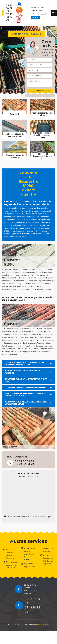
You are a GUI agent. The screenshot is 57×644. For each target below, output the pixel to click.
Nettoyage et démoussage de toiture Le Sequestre (48, 560)
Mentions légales (42, 625)
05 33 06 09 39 (9, 8)
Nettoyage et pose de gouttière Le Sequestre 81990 (30, 554)
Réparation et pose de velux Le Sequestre (11, 565)
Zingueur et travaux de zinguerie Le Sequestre (11, 554)
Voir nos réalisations (27, 34)
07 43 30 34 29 (9, 17)
